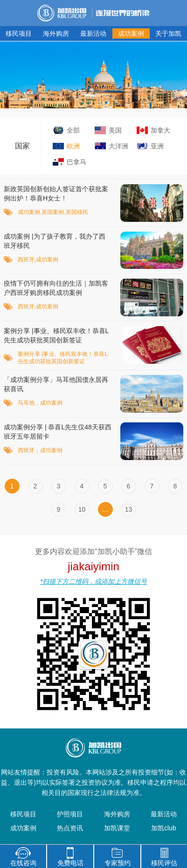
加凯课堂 (117, 828)
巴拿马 (76, 162)
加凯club (164, 828)
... (105, 509)
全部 (73, 130)
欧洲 (73, 146)
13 (129, 509)
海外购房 (56, 33)
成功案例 (131, 33)
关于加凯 (168, 33)
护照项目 (70, 814)
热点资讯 (70, 828)
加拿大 (160, 130)
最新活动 (93, 33)
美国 (115, 130)
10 (82, 509)
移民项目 (19, 33)
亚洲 (157, 146)
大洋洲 (118, 146)
